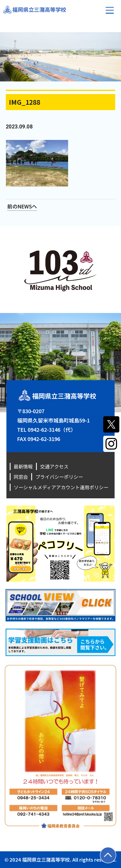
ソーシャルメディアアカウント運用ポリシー (61, 487)
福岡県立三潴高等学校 (39, 10)
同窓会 (21, 477)
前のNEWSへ (22, 206)
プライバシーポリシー (59, 477)
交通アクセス (54, 466)
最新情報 (23, 466)
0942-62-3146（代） (52, 429)
